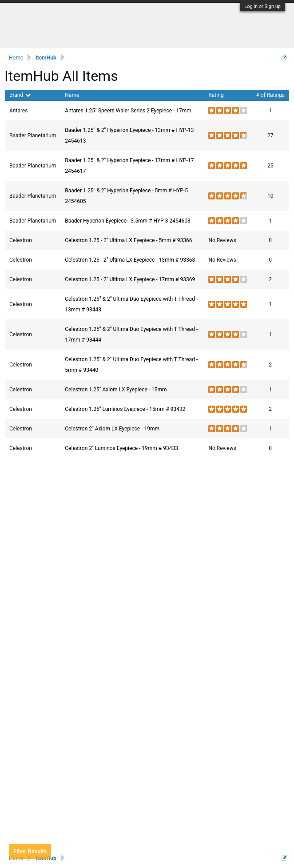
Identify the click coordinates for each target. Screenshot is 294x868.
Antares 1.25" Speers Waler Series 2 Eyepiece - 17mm (128, 111)
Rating (216, 95)
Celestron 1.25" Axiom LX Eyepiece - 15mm (116, 390)
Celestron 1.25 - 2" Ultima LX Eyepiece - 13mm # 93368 (130, 260)
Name (72, 95)
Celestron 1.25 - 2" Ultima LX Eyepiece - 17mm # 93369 (130, 279)
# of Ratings (270, 95)
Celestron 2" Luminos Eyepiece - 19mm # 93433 (121, 448)
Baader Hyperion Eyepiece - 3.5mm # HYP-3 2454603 (128, 221)
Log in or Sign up (262, 6)
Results (30, 852)
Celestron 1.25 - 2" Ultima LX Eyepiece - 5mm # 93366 (128, 240)
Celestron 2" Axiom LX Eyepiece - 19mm (112, 429)
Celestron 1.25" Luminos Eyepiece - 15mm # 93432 (125, 409)
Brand (20, 95)
